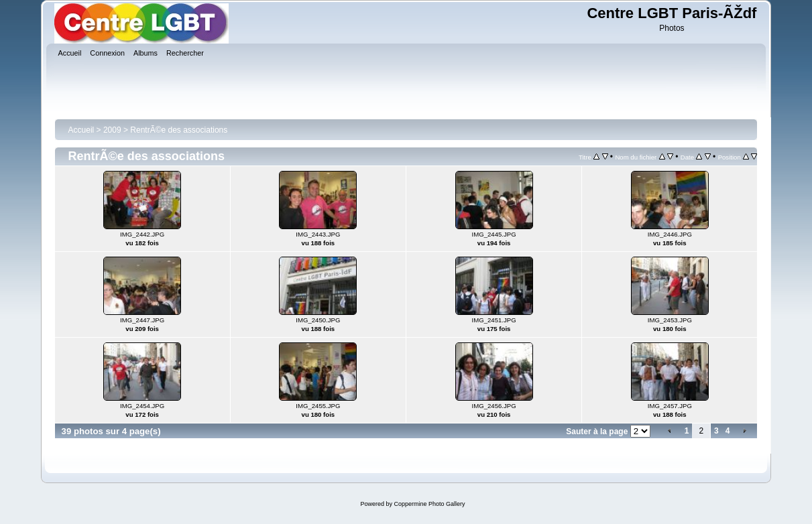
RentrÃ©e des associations (179, 130)
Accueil (81, 130)
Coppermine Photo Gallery (429, 504)
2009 (112, 130)
